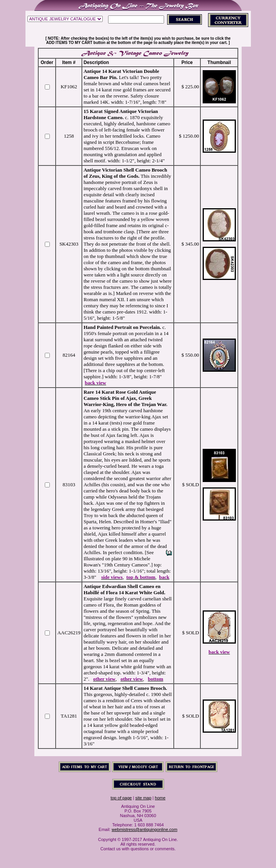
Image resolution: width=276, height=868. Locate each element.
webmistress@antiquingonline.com (144, 829)
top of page (121, 798)
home (160, 798)
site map (143, 798)
